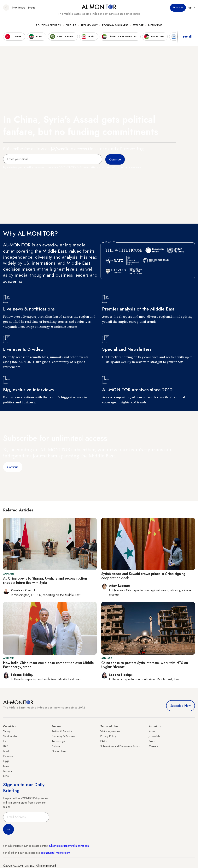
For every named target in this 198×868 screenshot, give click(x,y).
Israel (6, 751)
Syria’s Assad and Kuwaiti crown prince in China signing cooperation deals (143, 576)
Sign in (191, 8)
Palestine (8, 756)
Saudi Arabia (10, 736)
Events (31, 8)
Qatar (6, 766)
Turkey (7, 731)
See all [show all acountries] (187, 37)
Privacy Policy (108, 736)
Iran (5, 741)
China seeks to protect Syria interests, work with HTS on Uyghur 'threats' (145, 665)
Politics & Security (48, 25)
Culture (71, 25)
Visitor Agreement (110, 731)
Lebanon (8, 771)
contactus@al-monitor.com (55, 853)
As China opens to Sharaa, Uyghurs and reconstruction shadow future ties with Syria (45, 581)
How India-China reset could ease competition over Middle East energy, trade (48, 665)
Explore (138, 25)
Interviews (155, 25)
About (152, 731)
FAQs (103, 741)
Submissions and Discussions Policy (120, 746)
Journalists (154, 736)
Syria (6, 776)
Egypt (6, 761)
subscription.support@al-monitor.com (69, 846)
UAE (6, 746)
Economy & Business (115, 25)
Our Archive (59, 751)
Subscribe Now (181, 706)
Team (152, 741)
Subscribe (178, 8)
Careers (153, 746)
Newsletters (19, 8)
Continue (13, 467)
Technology (89, 25)
